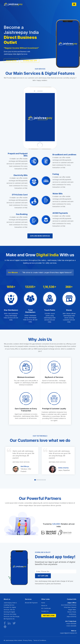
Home (43, 603)
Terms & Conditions (40, 640)
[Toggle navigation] (74, 4)
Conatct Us (45, 611)
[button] (35, 480)
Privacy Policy (28, 640)
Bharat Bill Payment (31, 603)
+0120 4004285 (71, 624)
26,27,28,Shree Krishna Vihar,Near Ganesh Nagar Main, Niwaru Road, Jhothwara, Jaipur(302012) (69, 611)
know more (11, 61)
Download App (30, 61)
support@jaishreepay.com (68, 633)
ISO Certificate (46, 608)
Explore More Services (40, 236)
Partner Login (49, 616)
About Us (44, 605)
